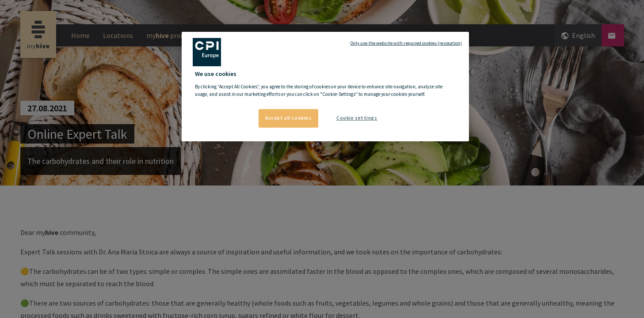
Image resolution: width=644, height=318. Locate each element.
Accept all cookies (288, 118)
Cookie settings (357, 118)
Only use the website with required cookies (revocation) (406, 43)
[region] (325, 87)
